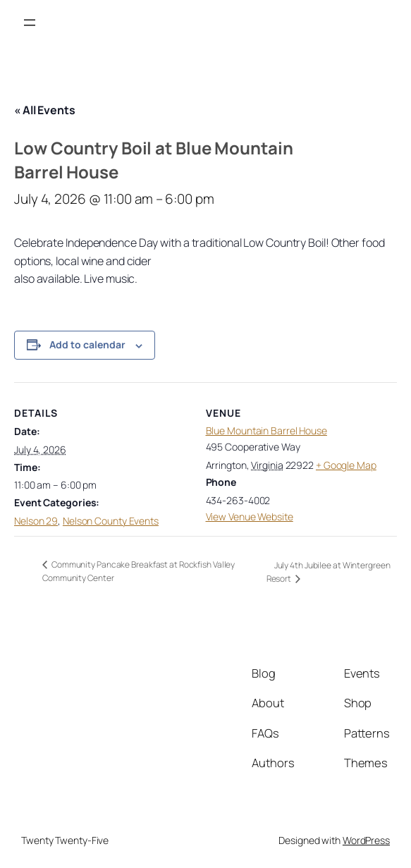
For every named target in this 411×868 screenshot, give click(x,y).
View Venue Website (250, 516)
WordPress (366, 840)
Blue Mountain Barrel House (266, 430)
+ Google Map (346, 465)
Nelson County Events (111, 521)
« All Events (45, 110)
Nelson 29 (36, 521)
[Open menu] (30, 23)
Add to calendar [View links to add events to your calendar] (87, 344)
